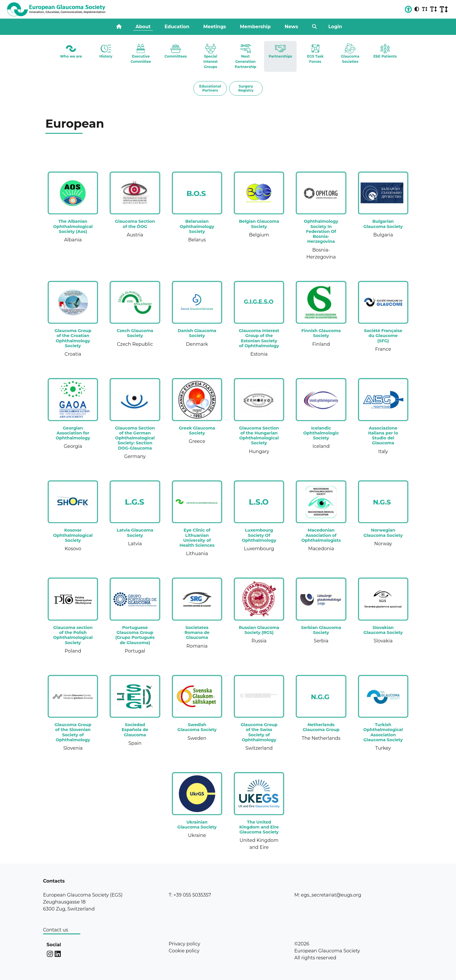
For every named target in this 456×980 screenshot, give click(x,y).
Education (177, 27)
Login (335, 27)
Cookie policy (184, 951)
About (143, 27)
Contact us (56, 930)
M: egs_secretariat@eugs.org (328, 895)
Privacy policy (184, 944)
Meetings (215, 27)
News (291, 27)
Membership (255, 27)
